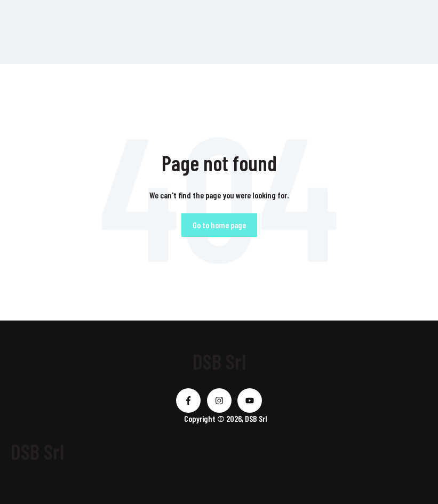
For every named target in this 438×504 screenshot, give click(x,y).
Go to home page (219, 225)
